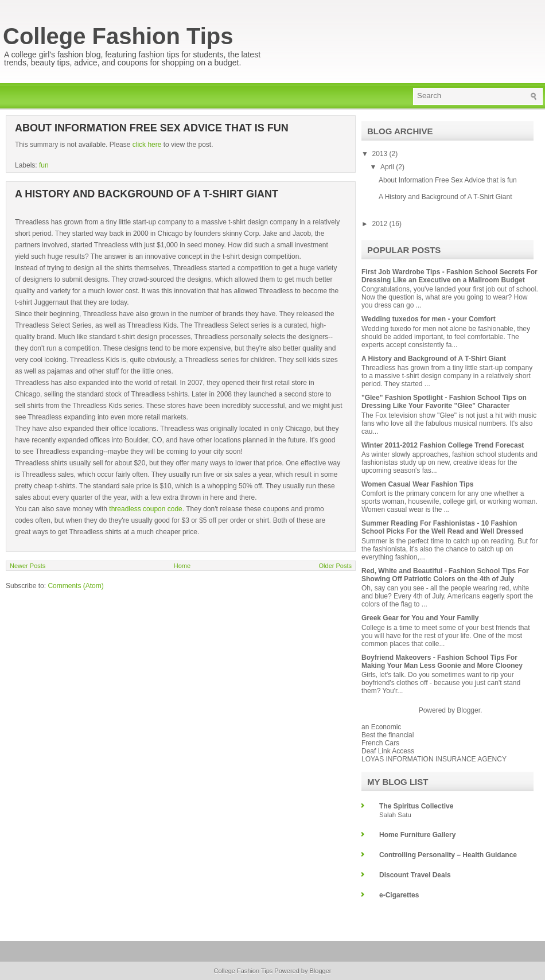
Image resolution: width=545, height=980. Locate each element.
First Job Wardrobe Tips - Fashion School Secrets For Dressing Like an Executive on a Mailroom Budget (449, 276)
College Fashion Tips (118, 36)
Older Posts (335, 566)
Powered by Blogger (303, 971)
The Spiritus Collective (416, 806)
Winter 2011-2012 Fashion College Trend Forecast (443, 445)
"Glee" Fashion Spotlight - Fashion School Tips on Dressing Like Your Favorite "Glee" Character (444, 402)
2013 (381, 154)
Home (182, 566)
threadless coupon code (145, 509)
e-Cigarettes (399, 895)
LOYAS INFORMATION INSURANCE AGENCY (434, 759)
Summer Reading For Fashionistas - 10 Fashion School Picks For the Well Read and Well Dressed (442, 527)
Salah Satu (395, 815)
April (388, 167)
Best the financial (388, 735)
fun (44, 165)
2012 (381, 224)
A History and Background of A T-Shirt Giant (147, 194)
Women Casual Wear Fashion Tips (417, 484)
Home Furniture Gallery (417, 835)
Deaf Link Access (388, 751)
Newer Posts (28, 566)
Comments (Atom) (75, 586)
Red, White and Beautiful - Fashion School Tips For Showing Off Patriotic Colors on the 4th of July (445, 575)
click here (148, 145)
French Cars (380, 743)
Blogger (468, 710)
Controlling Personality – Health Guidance (448, 855)
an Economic (381, 727)
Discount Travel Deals (415, 875)
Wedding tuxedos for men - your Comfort (429, 319)
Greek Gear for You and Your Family (420, 618)
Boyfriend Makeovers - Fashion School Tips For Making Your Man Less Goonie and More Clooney (442, 662)
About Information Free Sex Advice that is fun (152, 128)
